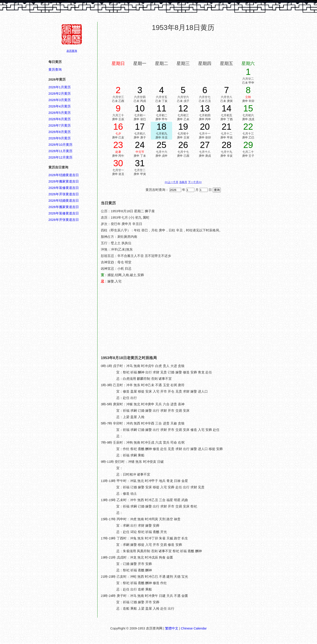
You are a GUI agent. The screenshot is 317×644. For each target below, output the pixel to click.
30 (118, 163)
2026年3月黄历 (60, 100)
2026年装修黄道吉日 (64, 188)
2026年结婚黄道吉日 (64, 175)
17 (140, 127)
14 (227, 108)
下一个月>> (195, 182)
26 (183, 145)
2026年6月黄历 (60, 119)
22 (248, 127)
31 (140, 163)
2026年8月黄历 (60, 132)
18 (161, 127)
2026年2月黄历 (60, 94)
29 (248, 145)
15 (248, 108)
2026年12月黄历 (60, 157)
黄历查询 (55, 70)
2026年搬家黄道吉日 (64, 181)
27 (205, 145)
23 (118, 145)
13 (205, 108)
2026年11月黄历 (60, 151)
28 (227, 145)
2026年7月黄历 (60, 125)
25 (161, 145)
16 (118, 127)
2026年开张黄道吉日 (64, 194)
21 (227, 127)
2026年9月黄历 (60, 138)
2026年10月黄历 (60, 145)
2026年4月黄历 (60, 106)
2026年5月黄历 (60, 113)
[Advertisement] (183, 46)
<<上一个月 (171, 182)
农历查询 (72, 51)
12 (183, 108)
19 (183, 127)
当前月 (183, 182)
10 (140, 108)
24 (140, 145)
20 (205, 127)
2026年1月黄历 (60, 87)
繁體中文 (172, 628)
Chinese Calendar (194, 628)
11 (161, 108)
